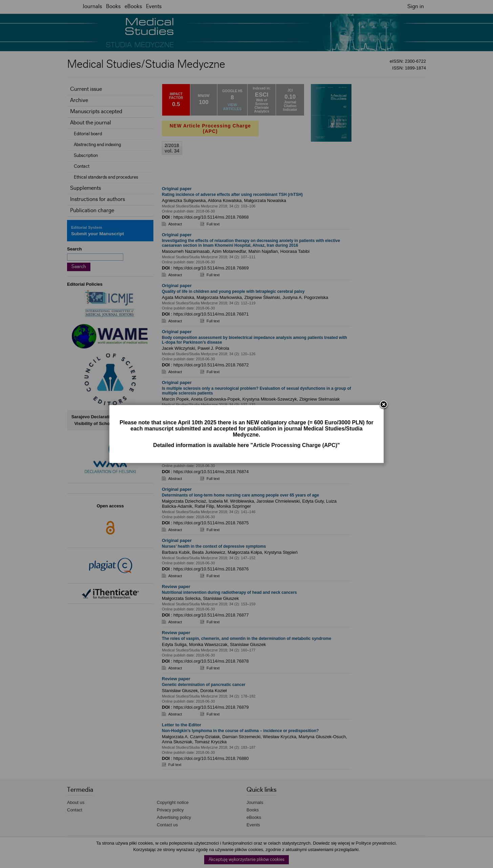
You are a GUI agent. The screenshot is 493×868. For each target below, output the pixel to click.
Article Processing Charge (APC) (295, 445)
